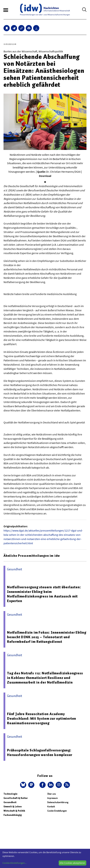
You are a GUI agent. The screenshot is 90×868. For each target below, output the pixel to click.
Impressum (52, 798)
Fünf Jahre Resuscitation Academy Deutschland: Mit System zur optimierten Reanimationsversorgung (42, 718)
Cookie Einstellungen (57, 811)
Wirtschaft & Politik (14, 811)
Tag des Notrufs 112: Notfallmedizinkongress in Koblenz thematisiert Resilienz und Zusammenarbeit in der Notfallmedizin (45, 678)
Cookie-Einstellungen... (14, 863)
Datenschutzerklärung (58, 802)
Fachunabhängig (13, 815)
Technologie (10, 794)
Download (45, 176)
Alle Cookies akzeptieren (72, 863)
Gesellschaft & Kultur (16, 798)
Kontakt (51, 807)
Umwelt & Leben (13, 807)
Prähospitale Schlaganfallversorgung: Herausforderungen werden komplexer (40, 752)
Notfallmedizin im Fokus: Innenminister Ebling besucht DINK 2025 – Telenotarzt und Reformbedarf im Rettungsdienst (47, 637)
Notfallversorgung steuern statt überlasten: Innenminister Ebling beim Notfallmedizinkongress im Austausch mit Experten (44, 594)
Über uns (51, 794)
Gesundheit (10, 802)
